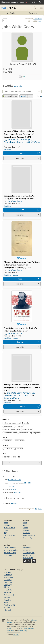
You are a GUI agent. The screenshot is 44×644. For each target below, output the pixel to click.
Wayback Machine (27, 628)
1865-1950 (16, 457)
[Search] (20, 92)
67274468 (12, 486)
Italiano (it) (8, 592)
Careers (6, 530)
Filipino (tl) (7, 610)
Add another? (19, 86)
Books (25, 525)
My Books (11, 13)
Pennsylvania (8, 441)
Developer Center (10, 548)
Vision (6, 523)
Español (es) (8, 582)
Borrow (20, 342)
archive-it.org (23, 631)
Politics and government (12, 423)
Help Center (27, 548)
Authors (26, 528)
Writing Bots (8, 555)
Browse (30, 13)
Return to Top (28, 538)
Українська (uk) (9, 605)
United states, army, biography (29, 433)
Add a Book (27, 555)
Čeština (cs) (8, 575)
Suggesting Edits (29, 553)
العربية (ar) (7, 572)
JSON (40, 509)
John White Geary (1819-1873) (13, 449)
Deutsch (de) (8, 577)
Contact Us (27, 550)
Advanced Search (29, 535)
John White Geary (14, 140)
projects (9, 628)
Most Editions (10, 96)
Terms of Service (10, 535)
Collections (27, 533)
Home (25, 523)
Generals (20, 426)
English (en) (8, 580)
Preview (23, 259)
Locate (22, 153)
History (39, 21)
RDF (36, 509)
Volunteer (7, 525)
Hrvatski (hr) (8, 590)
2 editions (8, 149)
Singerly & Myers (11, 398)
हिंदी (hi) (6, 587)
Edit (5, 20)
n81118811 (27, 483)
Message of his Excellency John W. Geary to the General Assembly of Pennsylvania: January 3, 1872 (19, 134)
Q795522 (14, 489)
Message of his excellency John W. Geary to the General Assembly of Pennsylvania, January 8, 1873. (22, 265)
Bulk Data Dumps (10, 553)
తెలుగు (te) (7, 602)
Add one (14, 503)
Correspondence (9, 426)
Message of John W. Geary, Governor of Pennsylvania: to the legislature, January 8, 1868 (22, 387)
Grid (30, 96)
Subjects (26, 530)
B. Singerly (27, 140)
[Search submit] (35, 8)
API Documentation (11, 550)
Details (24, 96)
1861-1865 (7, 457)
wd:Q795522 (18, 493)
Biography (26, 423)
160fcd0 (16, 635)
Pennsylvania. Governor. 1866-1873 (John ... (22, 143)
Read (20, 279)
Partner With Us (9, 528)
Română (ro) (8, 597)
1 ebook (15, 275)
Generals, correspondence (12, 430)
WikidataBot (38, 19)
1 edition (7, 206)
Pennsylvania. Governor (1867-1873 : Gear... (19, 394)
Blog (5, 533)
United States (28, 430)
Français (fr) (8, 585)
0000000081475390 (15, 480)
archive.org (11, 631)
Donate (23, 2)
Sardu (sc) (7, 600)
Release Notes (28, 558)
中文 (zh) (7, 608)
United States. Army (10, 433)
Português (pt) (9, 595)
